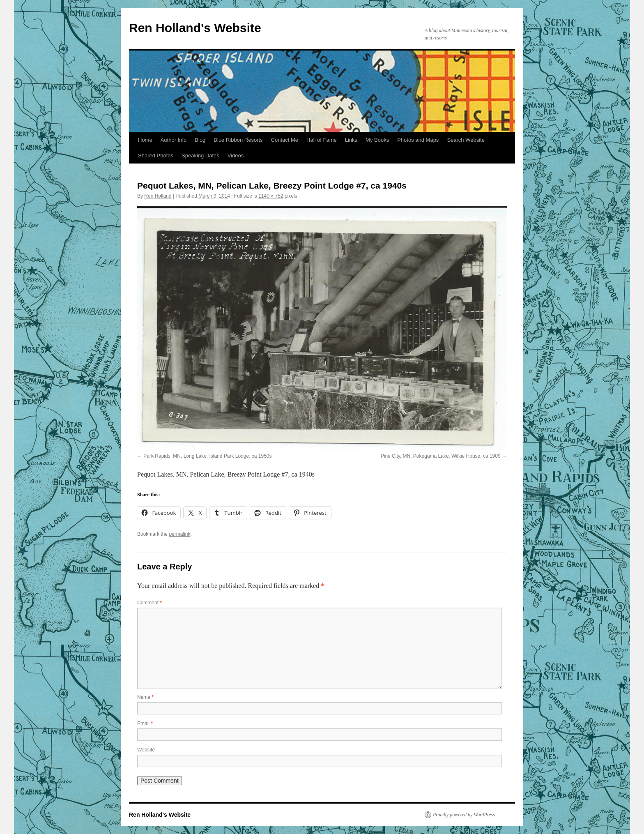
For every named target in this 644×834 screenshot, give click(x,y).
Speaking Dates (200, 156)
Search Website (466, 140)
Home (145, 140)
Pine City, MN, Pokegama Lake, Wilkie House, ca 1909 (441, 456)
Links (351, 140)
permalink (179, 534)
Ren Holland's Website (195, 28)
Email (145, 723)
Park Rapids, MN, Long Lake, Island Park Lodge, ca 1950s (207, 456)
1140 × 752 (271, 196)
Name (145, 697)
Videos (236, 156)
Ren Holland (158, 196)
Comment (149, 603)
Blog (200, 140)
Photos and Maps (418, 140)
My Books (377, 140)
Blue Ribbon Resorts (238, 140)
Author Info (174, 140)
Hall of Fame (322, 140)
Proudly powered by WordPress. (465, 815)
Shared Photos (156, 156)
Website (146, 750)
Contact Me (285, 140)
